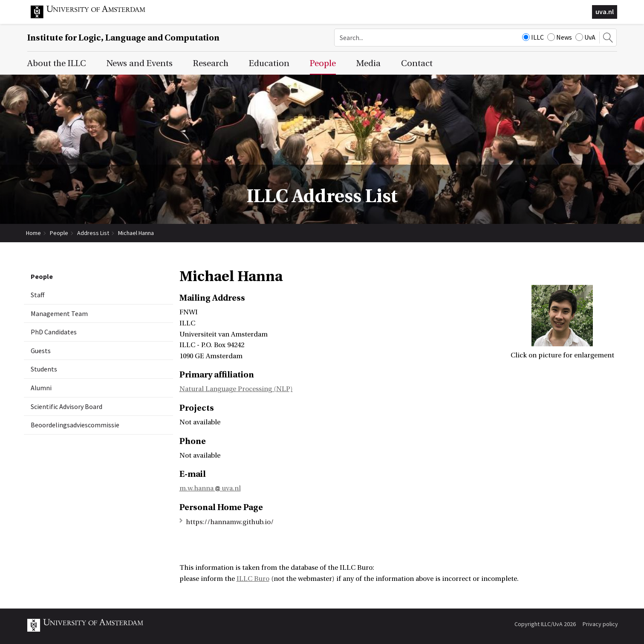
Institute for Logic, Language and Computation (123, 38)
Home (33, 233)
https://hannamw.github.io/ (230, 522)
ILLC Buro (253, 579)
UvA (585, 37)
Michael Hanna (136, 233)
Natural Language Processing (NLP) (236, 389)
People (59, 233)
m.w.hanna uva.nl (210, 488)
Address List (93, 233)
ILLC (533, 37)
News (560, 37)
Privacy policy (600, 624)
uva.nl (605, 12)
